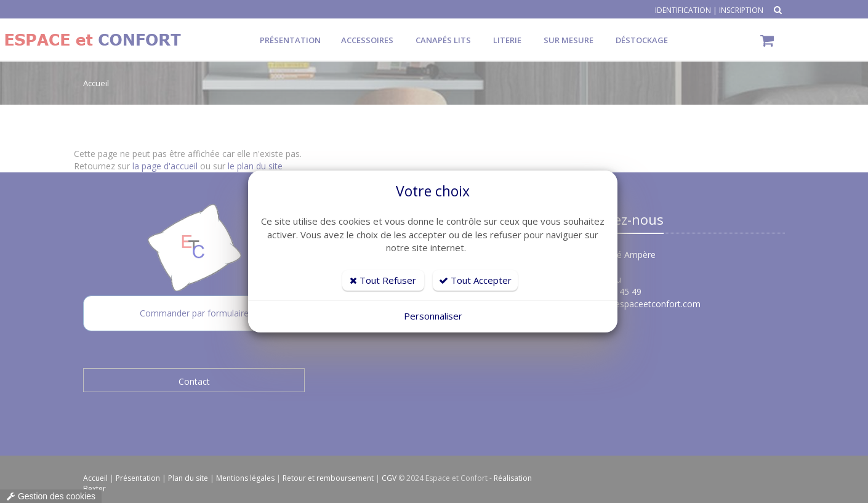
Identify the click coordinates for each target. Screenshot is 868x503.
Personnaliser (433, 316)
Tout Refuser (383, 280)
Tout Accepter (475, 280)
